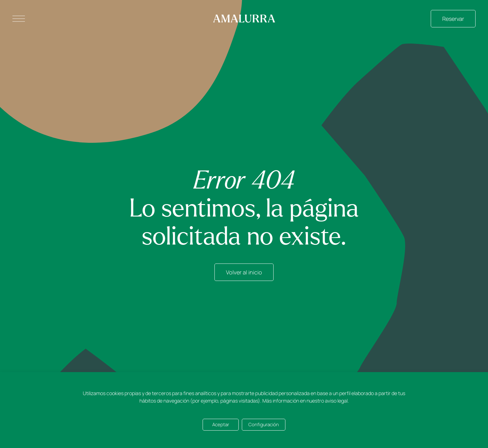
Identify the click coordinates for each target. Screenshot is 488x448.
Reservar (453, 19)
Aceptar (221, 425)
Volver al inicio (244, 272)
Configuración (264, 425)
